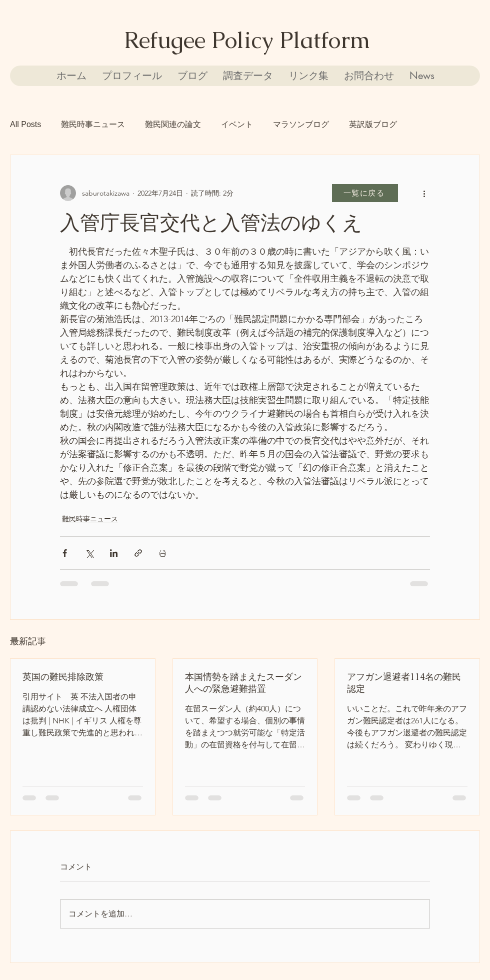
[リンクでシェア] (138, 553)
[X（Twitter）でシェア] (89, 553)
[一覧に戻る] (365, 193)
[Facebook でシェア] (65, 553)
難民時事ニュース (93, 124)
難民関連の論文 (173, 124)
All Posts (25, 124)
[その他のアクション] (424, 193)
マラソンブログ (301, 124)
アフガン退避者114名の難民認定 (404, 683)
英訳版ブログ (373, 124)
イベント (237, 124)
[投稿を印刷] (163, 553)
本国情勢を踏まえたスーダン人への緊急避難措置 (243, 683)
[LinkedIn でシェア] (114, 553)
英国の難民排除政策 (63, 677)
